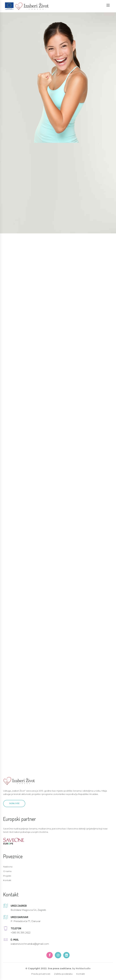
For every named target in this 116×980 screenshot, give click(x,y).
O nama (7, 872)
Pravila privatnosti (41, 974)
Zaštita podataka (63, 974)
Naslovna (8, 867)
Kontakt (7, 881)
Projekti (7, 876)
